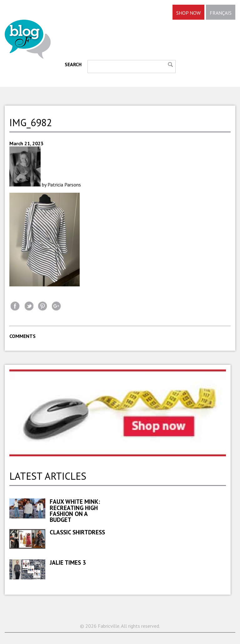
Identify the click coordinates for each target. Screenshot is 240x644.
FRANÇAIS (221, 13)
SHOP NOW (188, 13)
